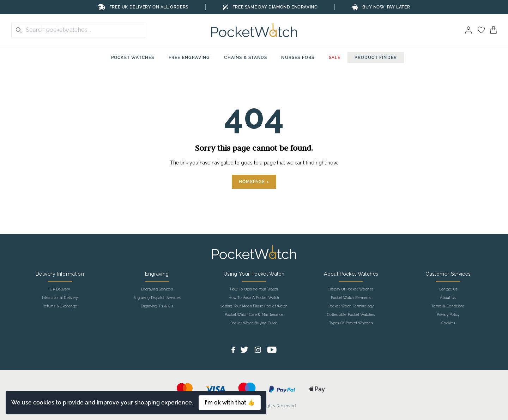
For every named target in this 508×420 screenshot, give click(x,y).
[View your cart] (494, 30)
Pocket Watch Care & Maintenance (254, 315)
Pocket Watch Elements (351, 298)
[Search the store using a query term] (84, 30)
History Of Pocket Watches (351, 289)
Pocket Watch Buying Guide (254, 323)
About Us (448, 298)
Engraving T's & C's (157, 306)
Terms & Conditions (448, 306)
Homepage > (254, 182)
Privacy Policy (448, 315)
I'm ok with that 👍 (230, 403)
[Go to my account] (481, 30)
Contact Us (448, 289)
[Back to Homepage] (254, 30)
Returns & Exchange (60, 306)
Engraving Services (157, 289)
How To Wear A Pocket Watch (254, 298)
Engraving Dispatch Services (157, 298)
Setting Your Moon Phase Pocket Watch (254, 306)
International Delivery (60, 298)
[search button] (17, 30)
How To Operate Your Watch (254, 289)
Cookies (448, 323)
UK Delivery (60, 289)
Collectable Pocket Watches (351, 315)
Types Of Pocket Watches (351, 323)
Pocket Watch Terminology (351, 306)
